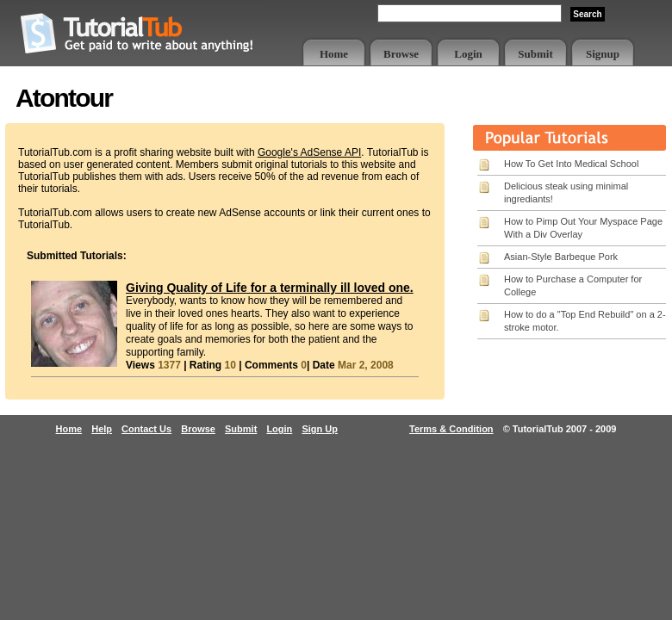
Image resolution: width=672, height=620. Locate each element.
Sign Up (320, 429)
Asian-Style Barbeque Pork (561, 257)
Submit (535, 54)
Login (468, 54)
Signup (603, 54)
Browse (401, 54)
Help (102, 429)
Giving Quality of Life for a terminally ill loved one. (270, 288)
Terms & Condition (451, 429)
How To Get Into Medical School (571, 164)
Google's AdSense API (309, 152)
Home (334, 54)
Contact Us (146, 429)
